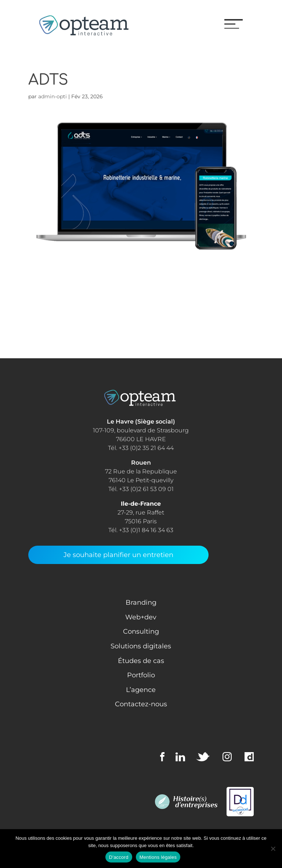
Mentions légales (158, 857)
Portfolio (141, 675)
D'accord (119, 857)
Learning (44, 305)
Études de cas (141, 661)
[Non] (273, 849)
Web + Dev (47, 330)
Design (40, 292)
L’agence (141, 690)
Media (39, 318)
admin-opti (53, 96)
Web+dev (141, 617)
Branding (141, 603)
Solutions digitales (141, 646)
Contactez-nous (141, 704)
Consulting (47, 279)
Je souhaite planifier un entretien (118, 555)
